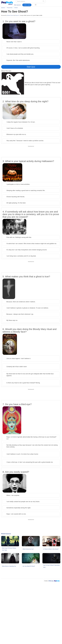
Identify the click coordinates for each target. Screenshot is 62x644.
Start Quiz (31, 67)
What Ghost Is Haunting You (9, 566)
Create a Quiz (27, 5)
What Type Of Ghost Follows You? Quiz (9, 549)
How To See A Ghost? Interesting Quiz (51, 566)
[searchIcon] (43, 1)
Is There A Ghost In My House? (51, 549)
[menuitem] (18, 5)
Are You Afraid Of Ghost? (29, 566)
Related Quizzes (6, 534)
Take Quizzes (18, 5)
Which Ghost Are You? (28, 549)
